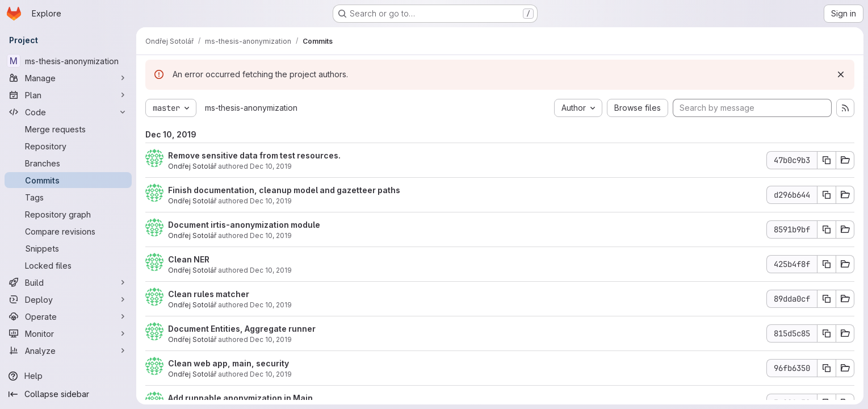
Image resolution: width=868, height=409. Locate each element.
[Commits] (68, 180)
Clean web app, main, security (228, 363)
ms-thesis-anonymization (251, 108)
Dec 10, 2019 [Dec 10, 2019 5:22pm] (271, 305)
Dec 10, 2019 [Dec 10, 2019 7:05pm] (271, 201)
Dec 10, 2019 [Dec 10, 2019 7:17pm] (271, 166)
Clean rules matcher (209, 294)
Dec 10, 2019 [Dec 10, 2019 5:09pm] (271, 339)
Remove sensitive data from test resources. (254, 155)
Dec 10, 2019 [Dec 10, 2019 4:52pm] (271, 374)
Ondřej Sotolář (192, 166)
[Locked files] (68, 265)
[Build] (68, 282)
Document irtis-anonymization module (244, 225)
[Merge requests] (68, 129)
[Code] (68, 112)
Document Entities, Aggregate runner (242, 329)
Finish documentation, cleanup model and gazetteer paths (284, 190)
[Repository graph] (68, 214)
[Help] (68, 376)
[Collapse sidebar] (68, 394)
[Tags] (68, 197)
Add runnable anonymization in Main (240, 398)
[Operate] (68, 316)
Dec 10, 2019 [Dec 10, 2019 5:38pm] (271, 270)
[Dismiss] (841, 74)
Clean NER (189, 259)
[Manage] (68, 78)
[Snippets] (68, 248)
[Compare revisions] (68, 231)
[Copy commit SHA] (827, 160)
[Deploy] (68, 299)
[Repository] (68, 146)
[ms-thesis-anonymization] (68, 61)
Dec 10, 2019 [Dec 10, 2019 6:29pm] (271, 235)
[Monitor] (68, 333)
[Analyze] (68, 350)
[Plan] (68, 95)
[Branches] (68, 163)
